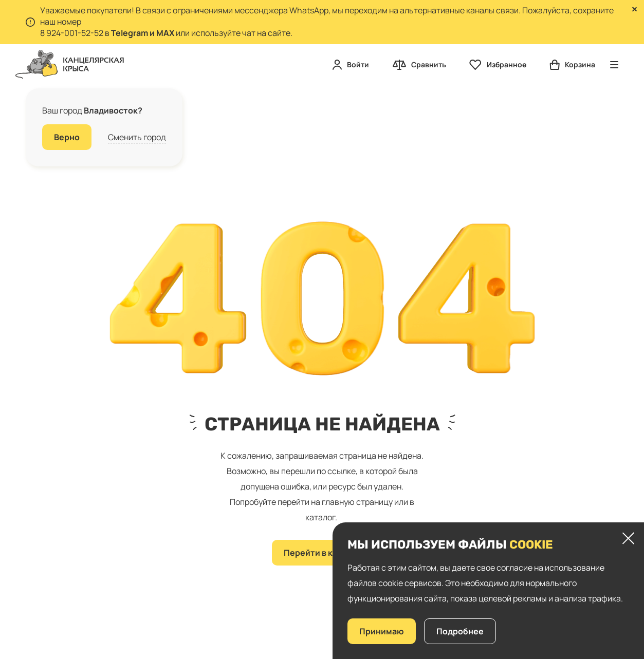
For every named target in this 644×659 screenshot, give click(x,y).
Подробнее (460, 631)
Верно (67, 137)
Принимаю (382, 631)
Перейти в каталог (322, 553)
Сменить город (137, 137)
